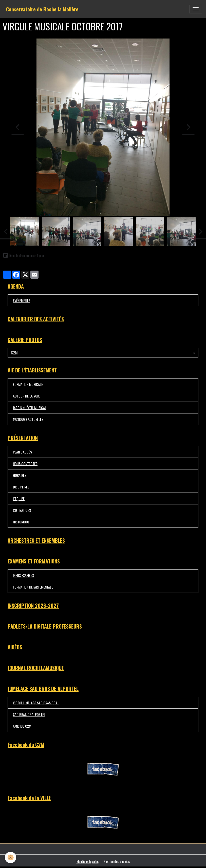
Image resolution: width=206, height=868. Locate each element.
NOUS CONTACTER (25, 464)
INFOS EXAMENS (23, 575)
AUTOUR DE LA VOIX (26, 396)
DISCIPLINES (21, 487)
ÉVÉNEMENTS (22, 300)
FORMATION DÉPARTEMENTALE (33, 587)
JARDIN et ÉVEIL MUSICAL (30, 408)
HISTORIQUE (21, 522)
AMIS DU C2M (22, 726)
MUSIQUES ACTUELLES (28, 419)
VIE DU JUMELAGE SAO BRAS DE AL (36, 703)
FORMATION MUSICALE (28, 384)
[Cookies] (11, 857)
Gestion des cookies (117, 861)
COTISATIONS (22, 510)
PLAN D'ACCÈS (22, 452)
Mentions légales (88, 861)
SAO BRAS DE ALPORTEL (29, 714)
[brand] (42, 9)
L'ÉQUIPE (19, 498)
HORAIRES (20, 475)
